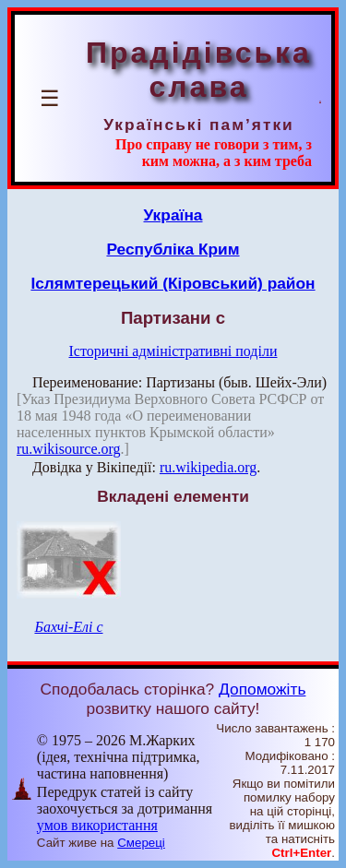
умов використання (97, 825)
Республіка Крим (173, 249)
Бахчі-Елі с (68, 627)
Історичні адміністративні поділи (173, 351)
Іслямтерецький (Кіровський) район (173, 283)
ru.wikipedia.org (208, 467)
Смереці (141, 843)
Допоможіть (262, 689)
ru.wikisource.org (69, 449)
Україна (173, 215)
